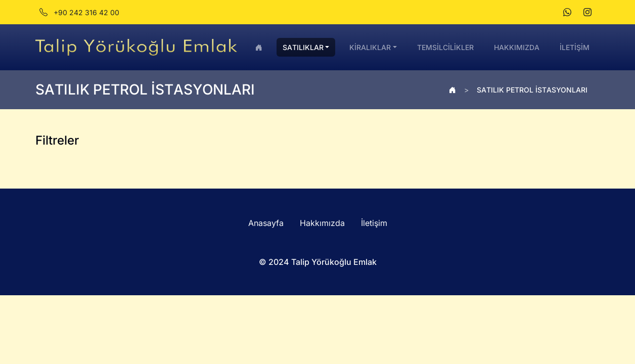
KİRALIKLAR (370, 47)
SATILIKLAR (303, 47)
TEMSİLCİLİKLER (445, 47)
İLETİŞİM (575, 47)
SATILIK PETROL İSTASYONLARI (532, 90)
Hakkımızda (322, 223)
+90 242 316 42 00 (79, 12)
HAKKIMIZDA (517, 47)
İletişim (374, 223)
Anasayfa (266, 223)
